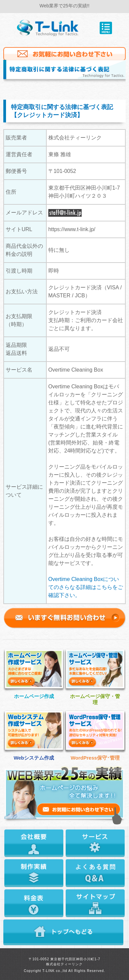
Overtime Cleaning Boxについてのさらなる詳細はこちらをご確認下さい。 (86, 587)
